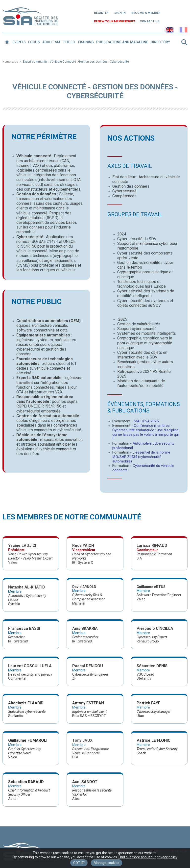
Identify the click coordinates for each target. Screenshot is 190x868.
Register (101, 13)
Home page (10, 62)
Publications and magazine (122, 42)
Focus (34, 42)
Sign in (120, 13)
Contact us (150, 21)
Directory (160, 42)
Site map (179, 851)
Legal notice (149, 851)
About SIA (51, 42)
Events (19, 42)
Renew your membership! (114, 21)
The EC (69, 42)
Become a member (146, 13)
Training (86, 42)
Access (120, 851)
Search (184, 42)
